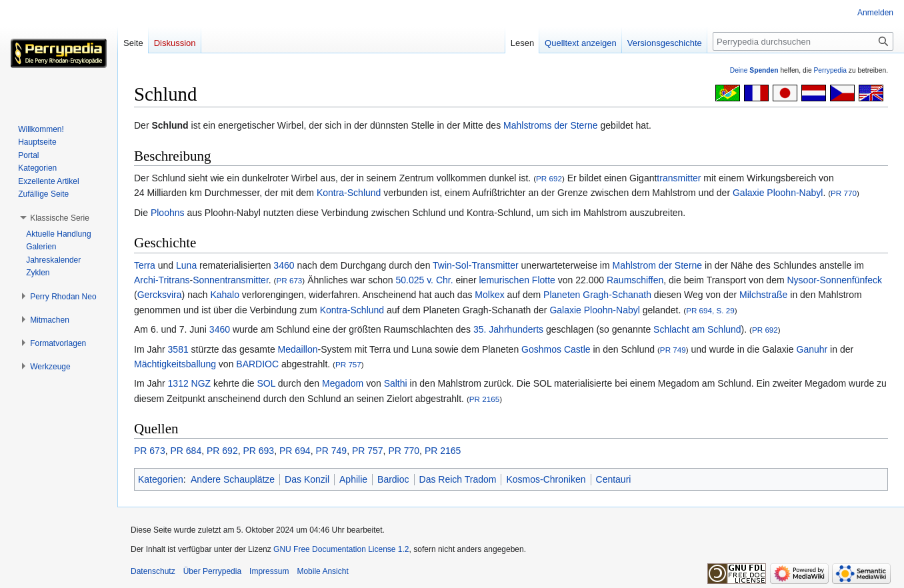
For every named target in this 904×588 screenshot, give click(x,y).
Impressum (269, 571)
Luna (186, 265)
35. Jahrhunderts (508, 329)
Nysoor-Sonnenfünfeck (835, 280)
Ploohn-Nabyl (795, 193)
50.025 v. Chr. (424, 280)
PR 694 (295, 451)
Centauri (614, 479)
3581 (178, 349)
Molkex (489, 295)
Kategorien (161, 479)
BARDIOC (257, 364)
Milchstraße (763, 295)
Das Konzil (307, 479)
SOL (266, 383)
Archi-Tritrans (162, 280)
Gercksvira (160, 295)
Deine (754, 70)
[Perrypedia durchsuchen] (803, 41)
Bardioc (393, 479)
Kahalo (225, 295)
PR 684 (186, 451)
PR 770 (844, 193)
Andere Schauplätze (233, 479)
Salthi (396, 383)
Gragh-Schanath (617, 295)
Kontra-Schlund (349, 193)
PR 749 (673, 350)
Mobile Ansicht (322, 571)
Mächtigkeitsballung (175, 364)
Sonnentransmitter (231, 280)
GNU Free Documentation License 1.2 (341, 549)
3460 (284, 265)
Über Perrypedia (212, 571)
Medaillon (298, 349)
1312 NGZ (190, 383)
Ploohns (168, 213)
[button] (60, 218)
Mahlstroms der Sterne (551, 125)
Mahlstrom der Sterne (658, 265)
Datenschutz (153, 571)
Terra (145, 265)
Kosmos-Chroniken (546, 479)
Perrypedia (830, 70)
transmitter (679, 178)
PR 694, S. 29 (710, 310)
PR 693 (258, 451)
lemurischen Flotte (517, 280)
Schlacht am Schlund (697, 329)
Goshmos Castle (556, 349)
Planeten (562, 295)
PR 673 (289, 280)
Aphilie (353, 479)
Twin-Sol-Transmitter (476, 265)
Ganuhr (812, 349)
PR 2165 (484, 399)
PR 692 (549, 178)
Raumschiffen (635, 280)
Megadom (343, 383)
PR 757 (348, 364)
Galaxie (748, 193)
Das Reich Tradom (458, 479)
